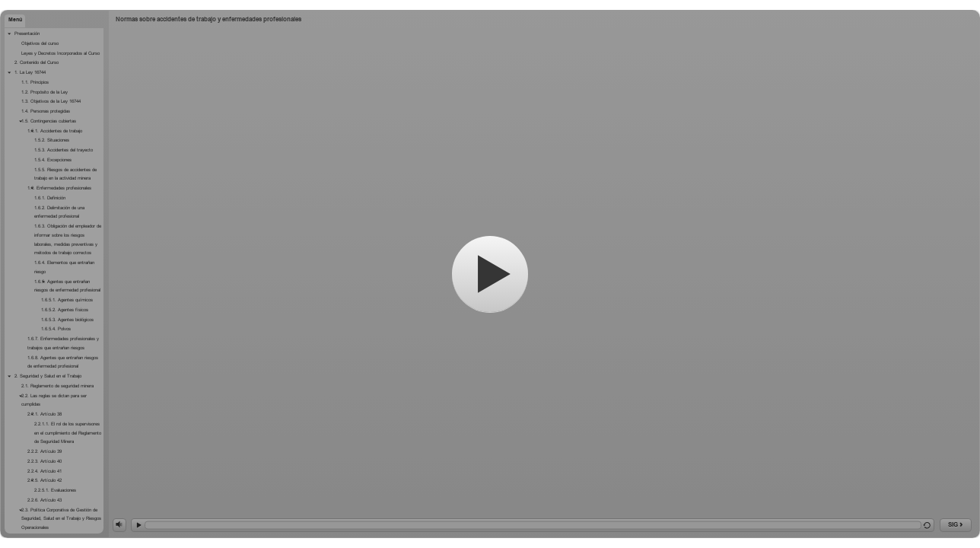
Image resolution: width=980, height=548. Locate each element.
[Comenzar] (490, 274)
